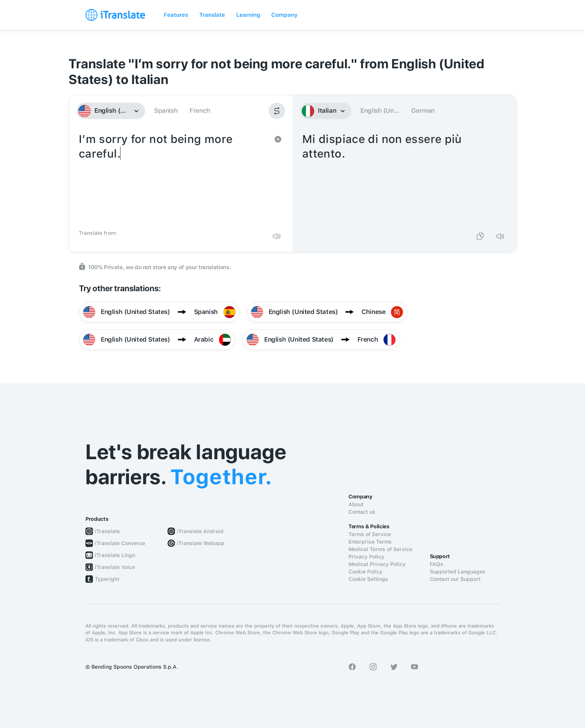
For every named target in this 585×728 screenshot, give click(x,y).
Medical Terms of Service (380, 549)
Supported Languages (458, 572)
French (200, 111)
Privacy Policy (366, 557)
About (356, 504)
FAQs (437, 564)
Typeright (107, 579)
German (423, 111)
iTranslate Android (200, 531)
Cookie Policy (365, 572)
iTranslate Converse (120, 543)
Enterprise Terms (370, 542)
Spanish (166, 111)
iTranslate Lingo (115, 555)
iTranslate (107, 531)
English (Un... (380, 111)
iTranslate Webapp (201, 543)
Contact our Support (455, 579)
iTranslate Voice (115, 567)
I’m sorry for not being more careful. (173, 178)
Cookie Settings (368, 579)
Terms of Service (370, 534)
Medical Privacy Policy (377, 564)
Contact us (362, 512)
